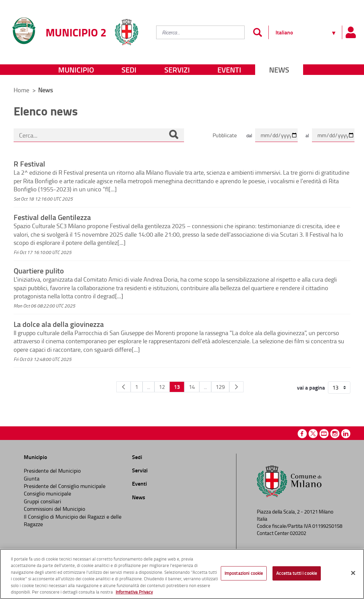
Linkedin (346, 434)
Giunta (32, 478)
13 (177, 387)
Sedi (129, 70)
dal (249, 135)
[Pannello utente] (350, 32)
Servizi (177, 70)
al (307, 135)
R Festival (29, 163)
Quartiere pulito (39, 270)
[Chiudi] (353, 573)
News (279, 70)
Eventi (229, 70)
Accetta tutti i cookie (297, 573)
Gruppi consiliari (43, 501)
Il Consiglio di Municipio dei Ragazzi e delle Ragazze (73, 520)
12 (162, 387)
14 (192, 387)
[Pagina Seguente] (236, 387)
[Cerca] (173, 135)
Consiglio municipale (47, 493)
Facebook (302, 434)
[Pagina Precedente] (123, 387)
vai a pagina (311, 388)
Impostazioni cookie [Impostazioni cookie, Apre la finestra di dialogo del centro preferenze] (244, 573)
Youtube (324, 434)
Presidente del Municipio (52, 471)
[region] (182, 574)
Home (21, 90)
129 (220, 387)
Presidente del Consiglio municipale (65, 486)
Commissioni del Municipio (54, 509)
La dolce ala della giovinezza (59, 324)
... (148, 387)
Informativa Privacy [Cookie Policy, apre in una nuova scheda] (134, 592)
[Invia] (257, 32)
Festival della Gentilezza (52, 217)
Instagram (335, 434)
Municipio (76, 70)
